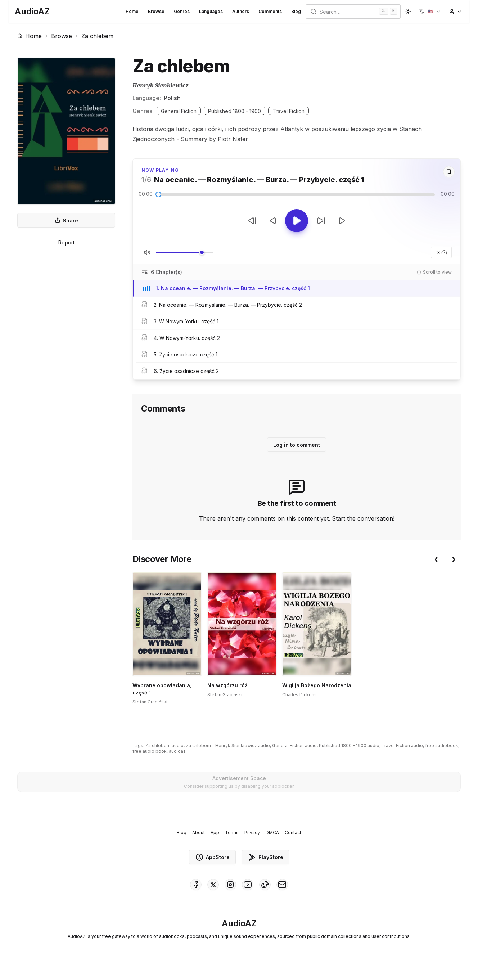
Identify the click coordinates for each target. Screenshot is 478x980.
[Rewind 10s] (272, 221)
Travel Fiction (288, 111)
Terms (232, 844)
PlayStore (265, 869)
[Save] (449, 172)
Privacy (252, 844)
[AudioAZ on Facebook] (196, 896)
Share (66, 221)
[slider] (158, 194)
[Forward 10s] (321, 221)
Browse (156, 11)
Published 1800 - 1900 (235, 111)
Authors (241, 11)
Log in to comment (297, 445)
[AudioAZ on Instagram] (230, 896)
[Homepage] (32, 12)
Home (132, 11)
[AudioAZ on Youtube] (248, 896)
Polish (172, 98)
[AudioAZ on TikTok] (265, 896)
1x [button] (441, 252)
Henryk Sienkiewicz (160, 86)
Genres (182, 11)
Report (66, 242)
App (215, 844)
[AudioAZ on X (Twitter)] (213, 896)
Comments (270, 11)
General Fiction (179, 111)
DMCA (272, 844)
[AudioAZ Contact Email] (282, 896)
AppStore (212, 869)
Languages (211, 11)
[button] (430, 12)
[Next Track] (341, 221)
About (199, 844)
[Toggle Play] (297, 221)
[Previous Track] (252, 221)
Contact (293, 844)
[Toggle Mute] (147, 252)
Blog (296, 11)
